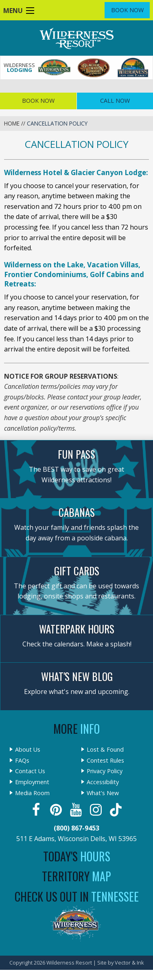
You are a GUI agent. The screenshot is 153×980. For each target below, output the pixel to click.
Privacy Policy (105, 771)
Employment (32, 782)
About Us (28, 750)
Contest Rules (105, 761)
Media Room (32, 793)
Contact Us (30, 771)
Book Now (127, 10)
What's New (103, 793)
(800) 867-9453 (76, 828)
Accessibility (103, 782)
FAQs (22, 761)
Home (12, 123)
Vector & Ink (129, 963)
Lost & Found (105, 750)
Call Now (115, 101)
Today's (77, 856)
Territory (76, 876)
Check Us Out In (77, 897)
